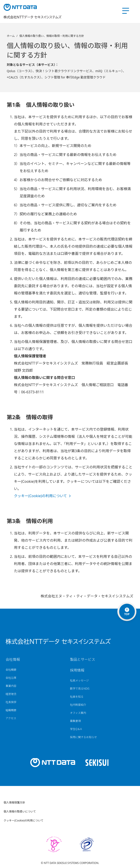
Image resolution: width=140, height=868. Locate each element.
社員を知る (77, 697)
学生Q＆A (76, 729)
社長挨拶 (11, 702)
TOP (127, 612)
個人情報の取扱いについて (20, 811)
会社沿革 (11, 678)
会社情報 (13, 659)
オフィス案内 (78, 713)
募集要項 (75, 721)
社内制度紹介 (78, 705)
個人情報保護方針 (14, 802)
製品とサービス (83, 659)
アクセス (11, 718)
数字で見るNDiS (80, 689)
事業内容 (11, 686)
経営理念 (11, 694)
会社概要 (11, 670)
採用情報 (77, 670)
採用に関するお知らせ (83, 737)
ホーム (11, 36)
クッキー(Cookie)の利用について (40, 496)
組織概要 (11, 710)
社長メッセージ (79, 681)
